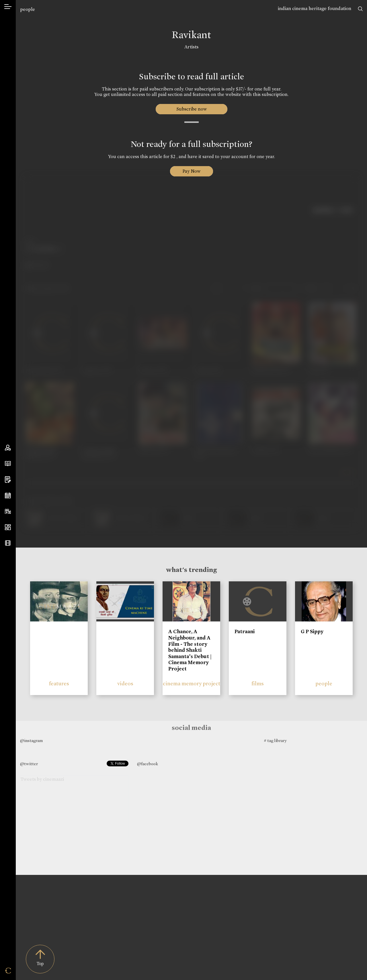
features (59, 683)
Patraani (245, 631)
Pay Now (192, 171)
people (28, 9)
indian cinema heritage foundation (315, 8)
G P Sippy (312, 631)
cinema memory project (192, 683)
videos (125, 683)
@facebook (148, 764)
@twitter (29, 764)
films (258, 683)
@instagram (31, 741)
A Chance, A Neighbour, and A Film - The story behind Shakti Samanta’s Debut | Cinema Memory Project (190, 650)
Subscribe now (191, 109)
